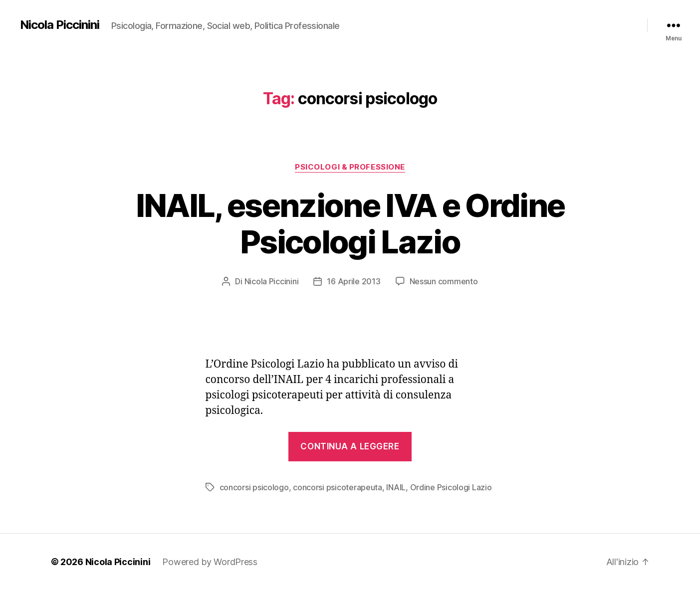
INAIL (396, 487)
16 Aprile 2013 (353, 281)
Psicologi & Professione (350, 167)
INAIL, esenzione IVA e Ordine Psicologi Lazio (350, 223)
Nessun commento (444, 281)
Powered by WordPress (210, 562)
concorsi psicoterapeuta (338, 487)
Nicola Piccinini (60, 25)
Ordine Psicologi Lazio (451, 487)
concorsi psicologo (254, 487)
